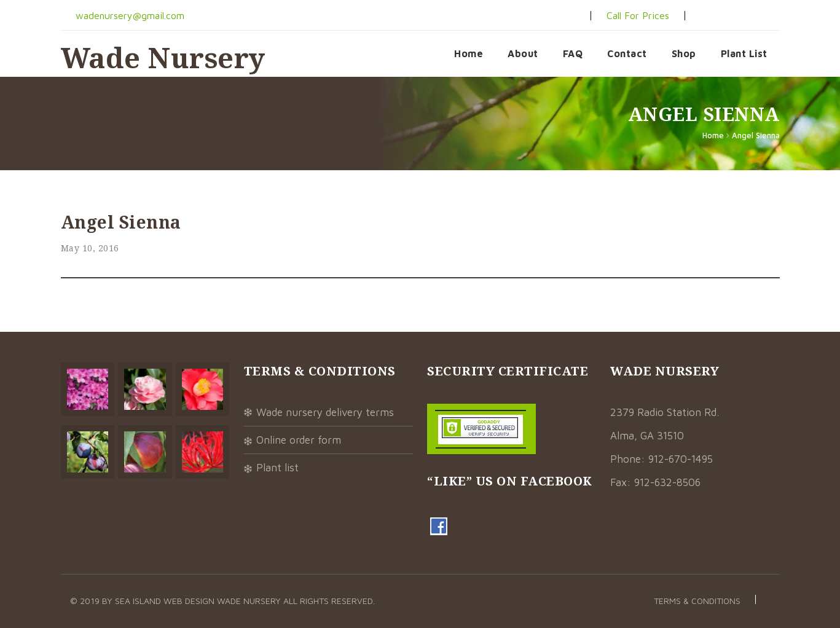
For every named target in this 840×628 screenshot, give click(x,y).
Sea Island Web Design (166, 601)
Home (469, 53)
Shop (684, 53)
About (523, 53)
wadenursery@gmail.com (128, 15)
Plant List (744, 53)
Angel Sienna (756, 135)
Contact (627, 53)
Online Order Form (299, 440)
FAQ (573, 53)
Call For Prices (638, 15)
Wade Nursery (163, 57)
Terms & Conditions (697, 601)
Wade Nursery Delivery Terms (325, 412)
